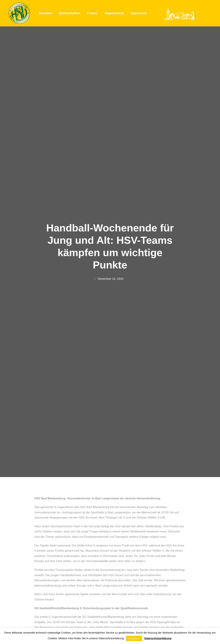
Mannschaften (70, 13)
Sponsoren (139, 13)
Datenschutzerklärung (158, 638)
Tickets (92, 13)
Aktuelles (45, 13)
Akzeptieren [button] (134, 638)
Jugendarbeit (114, 13)
